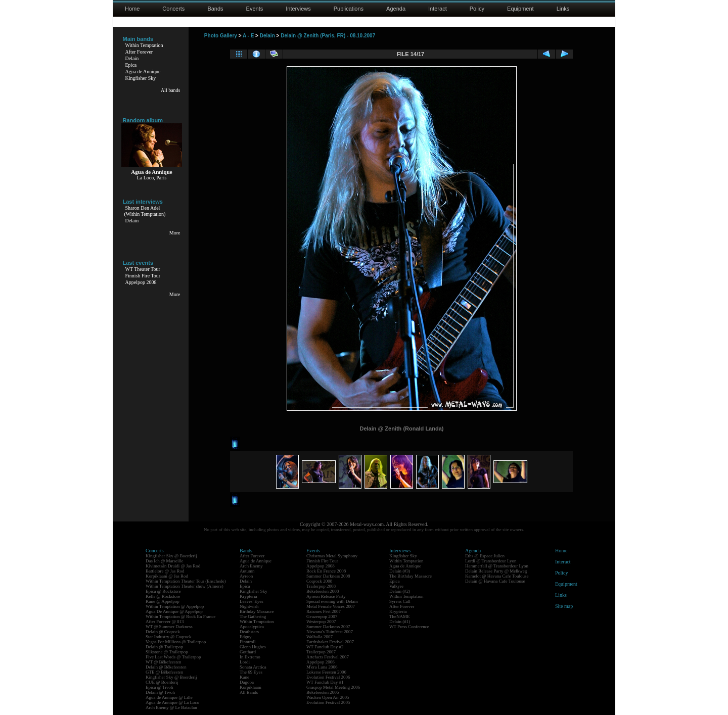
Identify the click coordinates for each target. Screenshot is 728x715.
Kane (244, 677)
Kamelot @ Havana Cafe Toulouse (497, 576)
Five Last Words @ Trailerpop (173, 657)
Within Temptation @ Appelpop (175, 606)
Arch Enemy (251, 566)
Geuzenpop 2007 (322, 616)
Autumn (247, 571)
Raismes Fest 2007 (324, 611)
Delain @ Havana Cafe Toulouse (495, 581)
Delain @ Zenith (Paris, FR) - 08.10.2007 (328, 36)
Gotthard (248, 652)
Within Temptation (144, 45)
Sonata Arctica (253, 667)
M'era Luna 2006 (322, 667)
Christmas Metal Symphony (332, 556)
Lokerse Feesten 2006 (326, 672)
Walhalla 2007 (320, 637)
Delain (132, 58)
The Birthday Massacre (411, 576)
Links (563, 9)
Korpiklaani (251, 687)
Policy (477, 9)
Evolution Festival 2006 (328, 677)
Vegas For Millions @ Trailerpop (176, 642)
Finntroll (248, 642)
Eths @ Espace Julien (485, 556)
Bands (215, 9)
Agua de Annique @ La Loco (172, 702)
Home (132, 9)
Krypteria (248, 596)
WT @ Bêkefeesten (164, 662)
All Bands (249, 692)
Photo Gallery (221, 36)
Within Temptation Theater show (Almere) (185, 586)
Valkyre (396, 586)
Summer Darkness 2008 (328, 576)
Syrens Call (400, 601)
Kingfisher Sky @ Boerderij (171, 556)
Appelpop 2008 (141, 282)
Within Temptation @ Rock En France (180, 616)
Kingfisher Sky (141, 78)
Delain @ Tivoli (160, 692)
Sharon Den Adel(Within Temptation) (145, 211)
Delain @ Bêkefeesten (166, 667)
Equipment (520, 9)
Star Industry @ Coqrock (169, 637)
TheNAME (400, 616)
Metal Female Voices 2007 (331, 606)
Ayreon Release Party (326, 596)
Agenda (396, 9)
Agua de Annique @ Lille (169, 697)
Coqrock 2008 (319, 581)
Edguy (246, 637)
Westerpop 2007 (321, 622)
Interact (438, 9)
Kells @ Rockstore (163, 596)
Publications (349, 9)
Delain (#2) (400, 591)
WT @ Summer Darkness (169, 627)
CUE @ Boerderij (162, 682)
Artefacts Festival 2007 (328, 657)
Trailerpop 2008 (321, 586)
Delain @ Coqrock (163, 632)
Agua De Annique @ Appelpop (174, 611)
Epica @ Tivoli (160, 687)
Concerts (173, 9)
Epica (131, 65)
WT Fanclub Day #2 (325, 647)
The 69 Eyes (251, 672)
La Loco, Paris (152, 178)
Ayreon (246, 576)
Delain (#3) (400, 571)
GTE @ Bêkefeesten (164, 672)
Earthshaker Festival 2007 (330, 642)
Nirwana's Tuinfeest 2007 (330, 632)
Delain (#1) (400, 622)
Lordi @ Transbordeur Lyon (491, 561)
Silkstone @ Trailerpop (167, 652)
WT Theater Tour (143, 269)
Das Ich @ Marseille (165, 561)
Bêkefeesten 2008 (323, 591)
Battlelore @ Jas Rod (165, 571)
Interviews (298, 9)
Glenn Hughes (253, 647)
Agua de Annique (143, 71)
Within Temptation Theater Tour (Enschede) (186, 581)
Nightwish (249, 606)
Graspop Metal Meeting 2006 (333, 687)
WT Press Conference (409, 627)
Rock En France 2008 (326, 571)
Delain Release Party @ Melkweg (496, 571)
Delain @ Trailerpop (164, 647)
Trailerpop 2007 (321, 652)
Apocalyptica (252, 627)
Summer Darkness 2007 (328, 627)
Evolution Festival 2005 (328, 702)
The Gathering (253, 616)
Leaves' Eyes (252, 601)
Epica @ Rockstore (163, 591)
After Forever (139, 52)
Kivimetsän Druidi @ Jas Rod (173, 566)
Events (255, 9)
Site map (564, 606)
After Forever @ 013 (165, 622)
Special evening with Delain (332, 601)
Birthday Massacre (257, 611)
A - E (248, 36)
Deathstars (249, 632)
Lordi (245, 662)
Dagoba (247, 682)
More (175, 233)
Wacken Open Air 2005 (328, 697)
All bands (171, 90)
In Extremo (250, 657)
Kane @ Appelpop (163, 601)
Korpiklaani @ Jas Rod (167, 576)
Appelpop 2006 (321, 662)
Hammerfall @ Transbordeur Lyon (497, 566)
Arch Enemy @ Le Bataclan (171, 707)
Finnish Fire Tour (143, 276)
